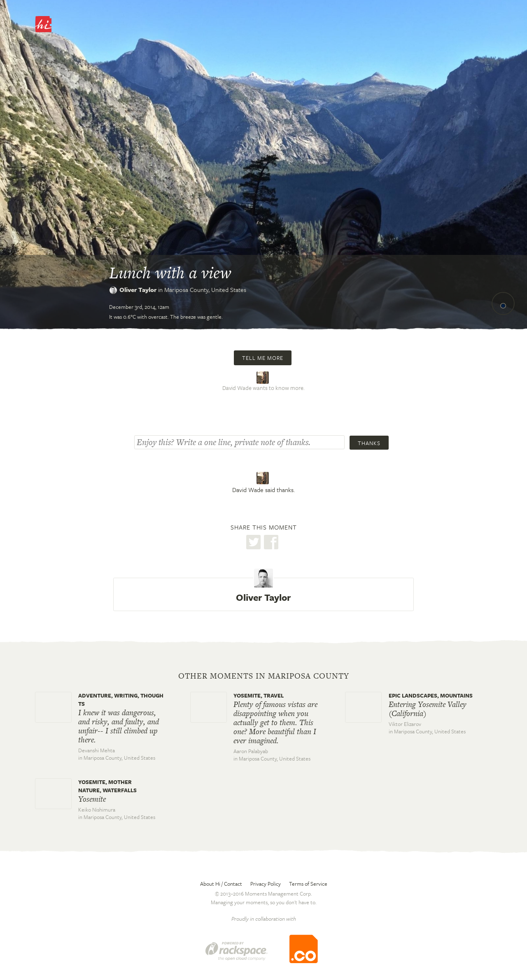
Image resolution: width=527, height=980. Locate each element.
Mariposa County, (205, 289)
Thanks (369, 443)
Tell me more (263, 358)
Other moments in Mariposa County (264, 676)
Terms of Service (308, 884)
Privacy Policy (266, 884)
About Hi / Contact (221, 884)
